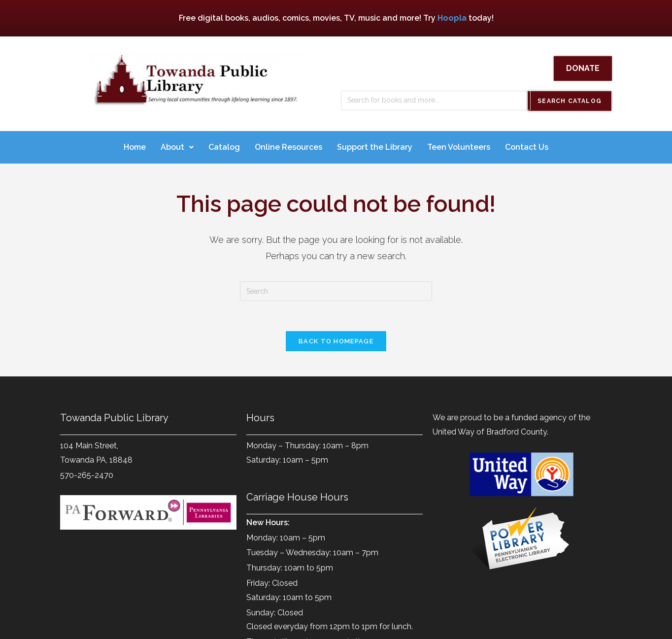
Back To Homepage (336, 338)
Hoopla (452, 18)
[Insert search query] (336, 288)
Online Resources (288, 144)
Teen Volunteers (459, 144)
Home (135, 144)
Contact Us (527, 144)
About (177, 144)
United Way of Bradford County (490, 429)
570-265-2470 (87, 472)
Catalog (224, 144)
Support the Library (375, 144)
